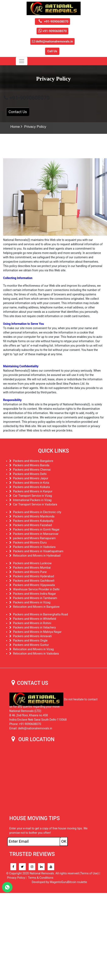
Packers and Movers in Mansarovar (36, 534)
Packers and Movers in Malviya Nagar (37, 632)
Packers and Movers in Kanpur (33, 491)
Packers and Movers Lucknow (32, 563)
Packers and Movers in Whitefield (35, 619)
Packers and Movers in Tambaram (35, 598)
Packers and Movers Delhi (30, 474)
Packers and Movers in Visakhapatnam (38, 551)
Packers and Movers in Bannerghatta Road (41, 614)
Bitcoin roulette (77, 882)
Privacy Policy (35, 127)
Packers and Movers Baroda (31, 465)
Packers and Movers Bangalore (33, 461)
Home (15, 127)
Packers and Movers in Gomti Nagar (36, 529)
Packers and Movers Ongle (30, 640)
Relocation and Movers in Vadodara (36, 654)
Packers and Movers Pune (30, 572)
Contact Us (18, 112)
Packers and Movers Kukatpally (33, 521)
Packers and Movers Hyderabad (34, 576)
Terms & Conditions (41, 878)
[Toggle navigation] (22, 61)
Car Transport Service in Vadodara (35, 504)
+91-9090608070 (52, 22)
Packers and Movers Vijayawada (34, 585)
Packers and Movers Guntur (31, 645)
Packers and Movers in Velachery (34, 627)
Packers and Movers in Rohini (32, 623)
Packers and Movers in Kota (31, 483)
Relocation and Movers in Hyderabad (37, 556)
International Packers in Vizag (32, 500)
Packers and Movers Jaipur (31, 478)
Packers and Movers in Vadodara (34, 547)
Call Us (52, 51)
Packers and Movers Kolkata (31, 487)
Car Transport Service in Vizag (33, 496)
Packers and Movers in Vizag (32, 602)
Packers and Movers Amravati (32, 636)
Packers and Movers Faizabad (32, 525)
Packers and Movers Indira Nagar (34, 594)
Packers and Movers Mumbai (32, 568)
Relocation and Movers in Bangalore (36, 607)
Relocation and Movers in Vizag (33, 649)
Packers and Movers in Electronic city (37, 512)
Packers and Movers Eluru (30, 543)
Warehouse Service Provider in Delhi (36, 589)
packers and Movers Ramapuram (34, 538)
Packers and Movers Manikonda (34, 516)
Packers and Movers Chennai (32, 470)
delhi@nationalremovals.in (52, 41)
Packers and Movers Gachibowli (34, 581)
